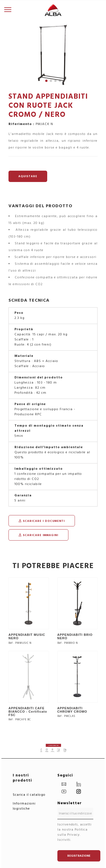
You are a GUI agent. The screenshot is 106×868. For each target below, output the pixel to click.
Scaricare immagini (38, 535)
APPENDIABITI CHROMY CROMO (72, 710)
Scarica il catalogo (29, 795)
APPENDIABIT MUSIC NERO (27, 636)
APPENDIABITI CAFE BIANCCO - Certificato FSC (28, 712)
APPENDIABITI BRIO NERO (75, 636)
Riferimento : (21, 124)
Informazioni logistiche (24, 806)
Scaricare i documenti (42, 521)
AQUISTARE (28, 176)
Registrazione (79, 856)
